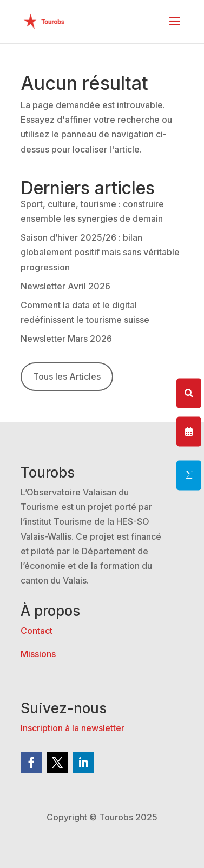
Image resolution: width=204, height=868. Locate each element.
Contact (37, 631)
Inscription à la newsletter (73, 728)
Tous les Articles (67, 376)
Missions (38, 654)
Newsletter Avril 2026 (65, 286)
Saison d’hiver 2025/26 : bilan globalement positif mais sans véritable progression (100, 252)
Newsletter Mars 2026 (66, 339)
